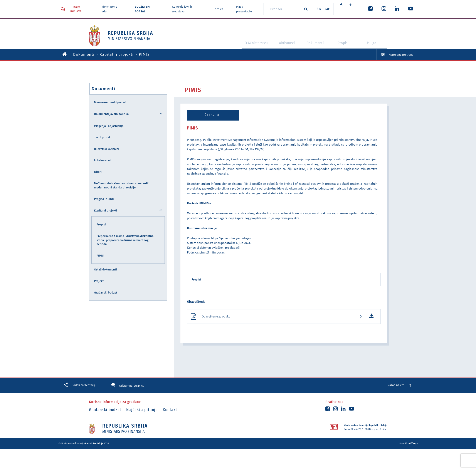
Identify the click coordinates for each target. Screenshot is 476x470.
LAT (327, 9)
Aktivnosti (283, 45)
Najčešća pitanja (145, 411)
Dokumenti (315, 45)
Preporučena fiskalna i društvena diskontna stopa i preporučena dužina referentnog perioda (125, 240)
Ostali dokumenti (105, 269)
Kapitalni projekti (117, 54)
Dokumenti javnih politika (111, 114)
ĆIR (317, 9)
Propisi (345, 45)
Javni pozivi (102, 137)
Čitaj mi (213, 115)
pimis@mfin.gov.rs (212, 252)
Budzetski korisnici (106, 149)
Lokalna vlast (103, 160)
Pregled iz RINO (104, 199)
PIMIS (100, 255)
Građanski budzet (106, 292)
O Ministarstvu (247, 45)
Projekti (99, 281)
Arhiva (218, 9)
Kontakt (176, 411)
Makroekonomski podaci (110, 102)
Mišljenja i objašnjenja (109, 126)
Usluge (373, 45)
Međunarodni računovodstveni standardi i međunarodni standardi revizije (122, 185)
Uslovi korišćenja (408, 445)
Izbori (98, 172)
